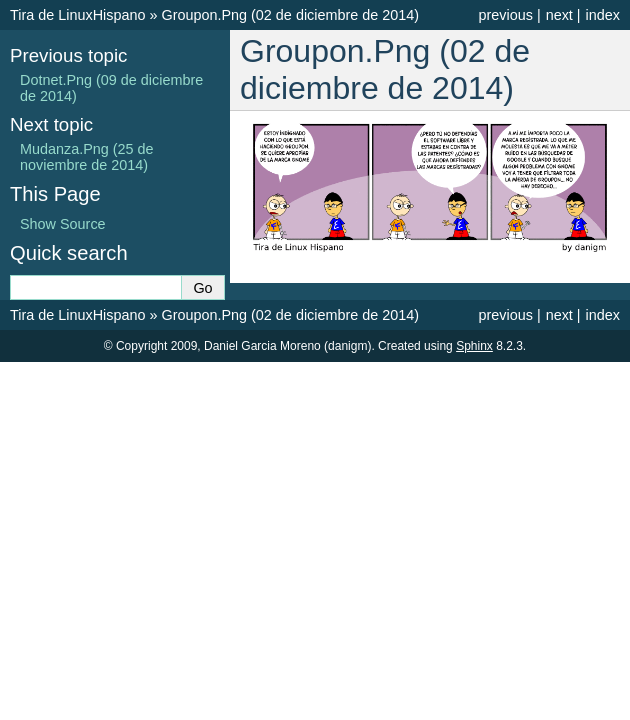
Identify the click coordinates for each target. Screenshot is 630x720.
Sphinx (474, 346)
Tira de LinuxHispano (77, 15)
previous (505, 15)
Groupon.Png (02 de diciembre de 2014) (290, 15)
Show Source (63, 224)
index (603, 15)
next (559, 15)
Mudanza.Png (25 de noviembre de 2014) (87, 157)
